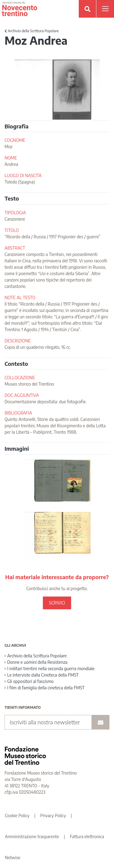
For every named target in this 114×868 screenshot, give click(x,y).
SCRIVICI (57, 603)
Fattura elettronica (87, 836)
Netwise (13, 857)
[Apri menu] (105, 9)
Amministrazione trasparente (32, 836)
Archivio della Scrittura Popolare (32, 31)
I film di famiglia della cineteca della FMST (45, 688)
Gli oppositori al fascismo (29, 681)
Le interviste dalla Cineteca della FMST (42, 675)
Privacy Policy (53, 815)
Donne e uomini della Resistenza (36, 662)
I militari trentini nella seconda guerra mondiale (50, 668)
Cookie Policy (17, 815)
